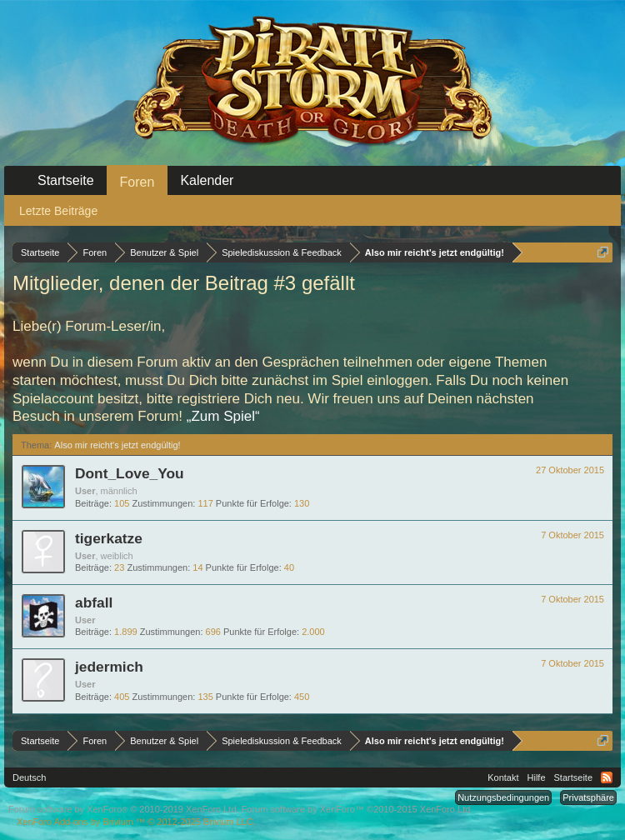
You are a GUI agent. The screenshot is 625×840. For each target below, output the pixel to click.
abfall (94, 602)
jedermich (109, 667)
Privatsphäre (588, 797)
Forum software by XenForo (124, 809)
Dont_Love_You (130, 473)
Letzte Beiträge (58, 211)
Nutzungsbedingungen (503, 797)
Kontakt (503, 777)
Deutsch (29, 777)
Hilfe (537, 777)
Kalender (207, 180)
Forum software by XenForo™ (357, 809)
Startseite (66, 180)
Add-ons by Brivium (136, 822)
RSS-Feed (607, 777)
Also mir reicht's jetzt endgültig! (117, 445)
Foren (137, 182)
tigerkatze (109, 538)
